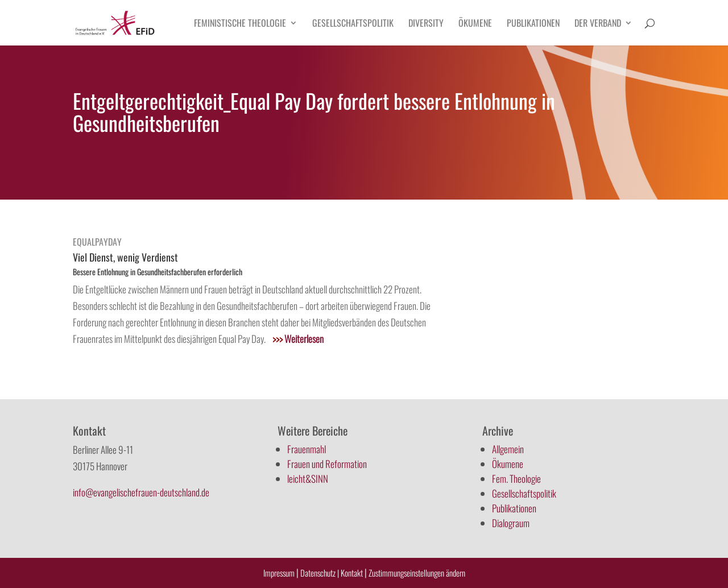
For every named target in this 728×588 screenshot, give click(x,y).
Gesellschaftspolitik (353, 24)
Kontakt (353, 573)
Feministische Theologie (240, 24)
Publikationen (533, 24)
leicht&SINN (308, 479)
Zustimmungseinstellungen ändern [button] (417, 573)
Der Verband (598, 24)
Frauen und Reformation (327, 464)
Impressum (279, 573)
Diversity (426, 24)
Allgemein (508, 449)
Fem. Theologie (516, 479)
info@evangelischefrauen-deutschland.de (141, 492)
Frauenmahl (307, 449)
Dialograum (511, 523)
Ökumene (475, 24)
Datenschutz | (320, 573)
